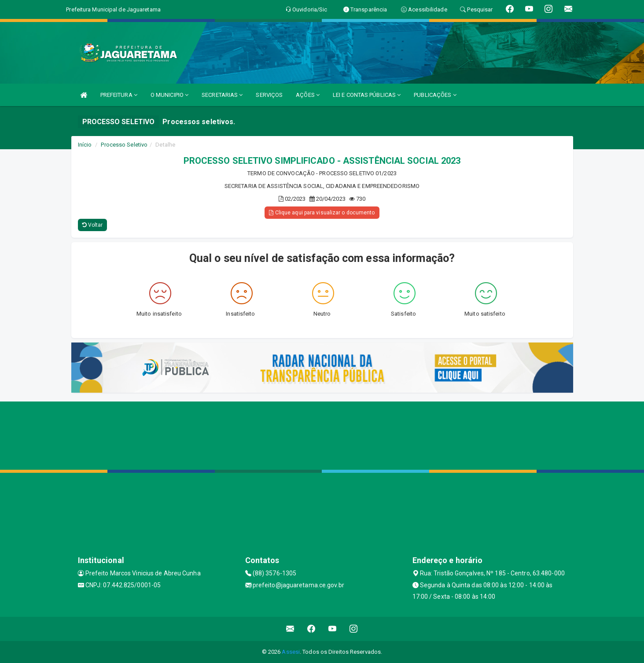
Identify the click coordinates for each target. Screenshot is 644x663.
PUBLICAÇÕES (435, 95)
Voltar (93, 225)
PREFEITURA (119, 95)
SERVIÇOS (269, 95)
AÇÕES (308, 95)
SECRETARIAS (222, 95)
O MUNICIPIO (169, 95)
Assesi (291, 652)
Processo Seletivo (124, 145)
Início (85, 145)
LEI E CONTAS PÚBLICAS (367, 95)
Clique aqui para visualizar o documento (322, 213)
